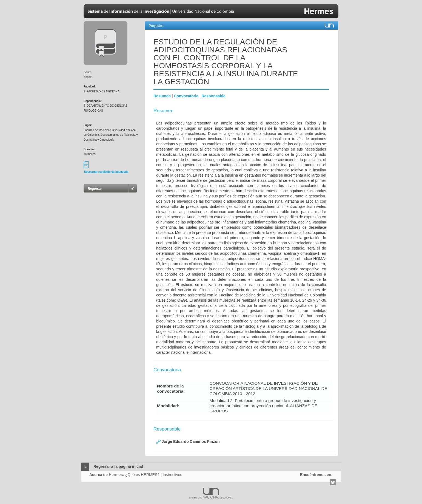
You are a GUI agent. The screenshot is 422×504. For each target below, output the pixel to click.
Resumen (162, 96)
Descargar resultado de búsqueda (106, 172)
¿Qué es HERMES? (142, 475)
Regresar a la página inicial (118, 466)
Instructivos (172, 475)
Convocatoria (186, 96)
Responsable (213, 96)
